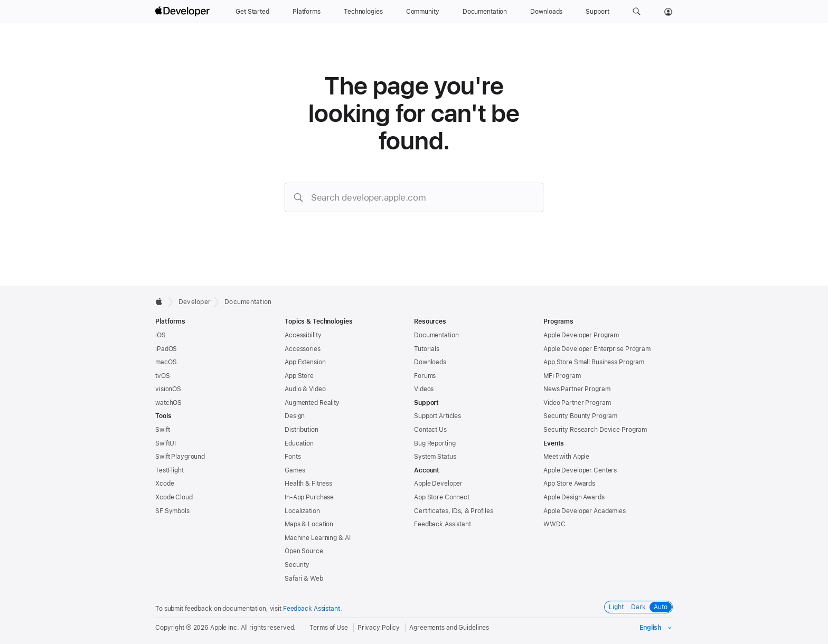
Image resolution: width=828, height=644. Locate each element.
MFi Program (562, 376)
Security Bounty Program (580, 416)
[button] (637, 12)
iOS (161, 335)
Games (295, 470)
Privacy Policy (379, 628)
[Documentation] (485, 12)
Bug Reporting (435, 443)
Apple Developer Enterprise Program (597, 349)
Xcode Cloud (174, 497)
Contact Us (430, 430)
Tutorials (427, 349)
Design (295, 416)
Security (297, 565)
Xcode (164, 484)
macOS (166, 362)
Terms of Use (329, 628)
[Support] (597, 12)
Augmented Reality (312, 403)
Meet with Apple (566, 457)
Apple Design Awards (574, 497)
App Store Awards (569, 484)
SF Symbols (172, 511)
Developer (195, 302)
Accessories (303, 349)
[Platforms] (307, 12)
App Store (299, 376)
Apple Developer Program (581, 335)
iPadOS (166, 349)
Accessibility (303, 335)
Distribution (302, 430)
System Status (435, 457)
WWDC (554, 524)
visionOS (168, 389)
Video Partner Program (577, 403)
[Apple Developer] (184, 12)
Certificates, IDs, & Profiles (454, 511)
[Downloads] (546, 12)
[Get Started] (252, 12)
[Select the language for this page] (656, 628)
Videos (424, 389)
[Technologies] (363, 12)
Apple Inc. (225, 628)
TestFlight (170, 470)
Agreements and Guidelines (449, 628)
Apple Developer (438, 484)
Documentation (248, 302)
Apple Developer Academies (585, 511)
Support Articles (437, 416)
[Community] (423, 12)
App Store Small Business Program (594, 362)
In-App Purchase (309, 497)
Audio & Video (305, 389)
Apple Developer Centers (580, 470)
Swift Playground (180, 457)
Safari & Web (304, 579)
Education (299, 443)
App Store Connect (442, 497)
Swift (162, 430)
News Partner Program (577, 389)
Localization (302, 511)
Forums (425, 376)
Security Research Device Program (595, 430)
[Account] (668, 12)
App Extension (305, 362)
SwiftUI (166, 443)
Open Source (304, 551)
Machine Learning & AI (317, 538)
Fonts (293, 457)
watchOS (168, 403)
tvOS (163, 376)
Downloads (430, 362)
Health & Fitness (308, 484)
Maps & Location (309, 524)
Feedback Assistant (443, 524)
